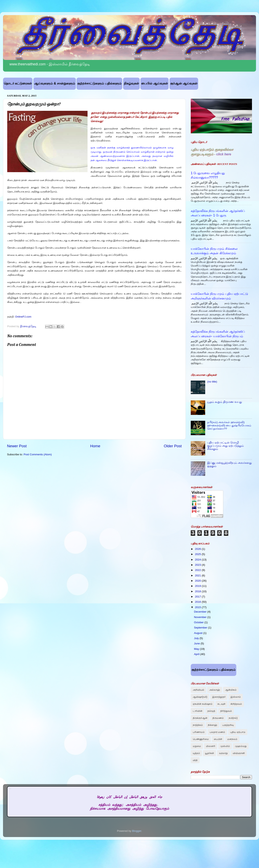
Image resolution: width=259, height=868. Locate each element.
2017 (198, 597)
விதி (195, 760)
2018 (198, 591)
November (201, 617)
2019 (198, 586)
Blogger (137, 831)
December (201, 612)
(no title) (212, 382)
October (199, 622)
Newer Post (17, 446)
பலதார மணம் (217, 732)
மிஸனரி (211, 746)
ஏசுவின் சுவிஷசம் (203, 704)
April (197, 654)
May (197, 649)
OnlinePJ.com (23, 317)
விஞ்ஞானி (239, 753)
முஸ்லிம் (225, 746)
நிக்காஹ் (213, 725)
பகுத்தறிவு (228, 725)
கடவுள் (221, 704)
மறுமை (197, 746)
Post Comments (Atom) (38, 454)
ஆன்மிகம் (231, 690)
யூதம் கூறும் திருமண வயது (224, 402)
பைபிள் (218, 739)
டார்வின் (198, 711)
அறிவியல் (198, 690)
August (199, 633)
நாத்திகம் (198, 725)
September (201, 628)
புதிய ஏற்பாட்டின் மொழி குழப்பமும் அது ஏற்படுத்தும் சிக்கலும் (225, 446)
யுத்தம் (196, 753)
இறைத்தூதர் (219, 697)
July (197, 638)
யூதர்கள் (210, 753)
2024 (198, 560)
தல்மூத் (211, 711)
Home (95, 446)
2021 (198, 575)
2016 (198, 602)
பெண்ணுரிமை (201, 739)
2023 (198, 565)
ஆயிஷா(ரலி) (200, 697)
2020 (198, 581)
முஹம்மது (241, 746)
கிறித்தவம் (236, 704)
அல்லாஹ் (215, 690)
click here (224, 154)
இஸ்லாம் (236, 697)
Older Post (173, 446)
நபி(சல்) (233, 718)
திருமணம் (218, 718)
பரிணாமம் (199, 732)
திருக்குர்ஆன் (200, 718)
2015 (198, 607)
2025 (198, 554)
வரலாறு (223, 753)
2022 (198, 570)
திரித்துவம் (226, 711)
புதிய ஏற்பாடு (238, 732)
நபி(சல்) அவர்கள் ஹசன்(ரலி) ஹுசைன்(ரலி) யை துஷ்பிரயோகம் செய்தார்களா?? (229, 425)
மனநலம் (232, 739)
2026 (198, 549)
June (197, 643)
